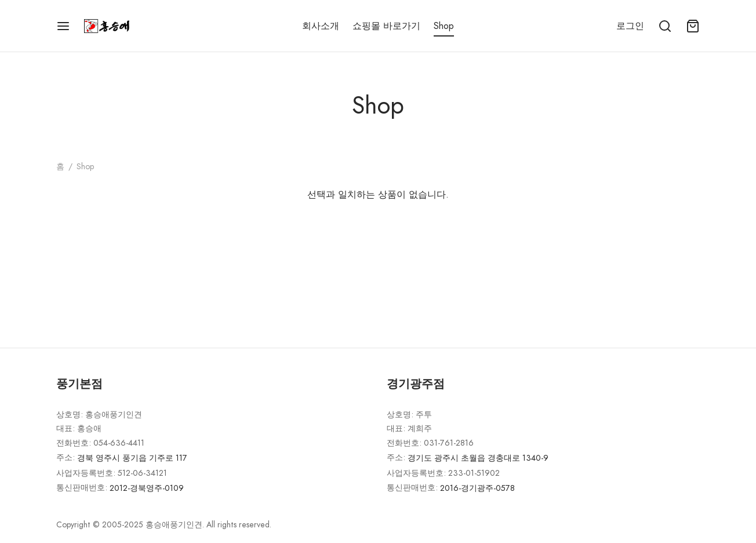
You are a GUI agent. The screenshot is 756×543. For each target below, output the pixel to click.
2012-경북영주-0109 (147, 488)
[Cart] (693, 26)
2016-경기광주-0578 (477, 488)
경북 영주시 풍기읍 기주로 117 (132, 458)
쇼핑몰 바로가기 (386, 26)
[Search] (665, 26)
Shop (444, 26)
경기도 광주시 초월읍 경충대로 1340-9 (478, 458)
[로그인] (630, 26)
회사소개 (321, 26)
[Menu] (63, 26)
